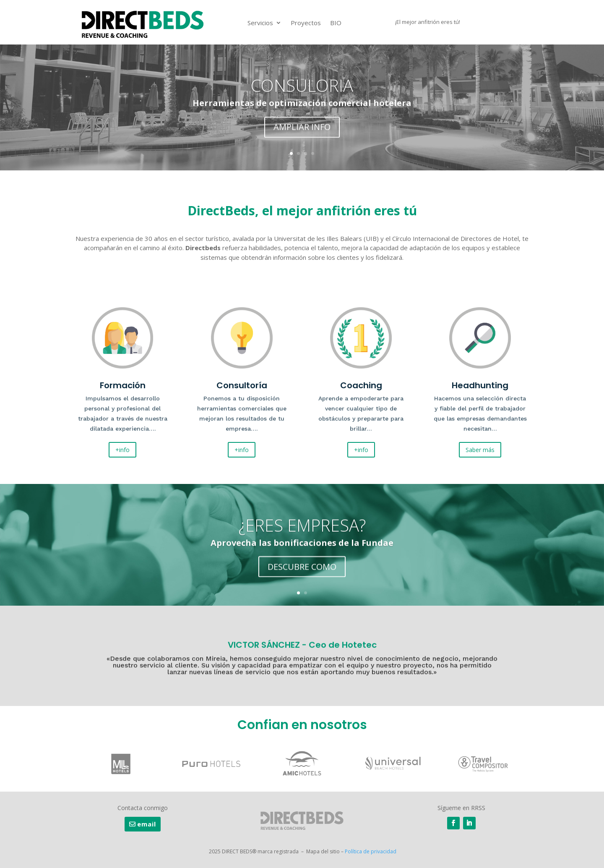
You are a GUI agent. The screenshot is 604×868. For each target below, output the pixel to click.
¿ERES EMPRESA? (302, 528)
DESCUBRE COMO (302, 569)
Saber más (480, 450)
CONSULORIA (302, 89)
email (147, 824)
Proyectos (306, 23)
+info (122, 450)
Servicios (260, 23)
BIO (336, 23)
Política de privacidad (371, 851)
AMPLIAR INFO (302, 130)
